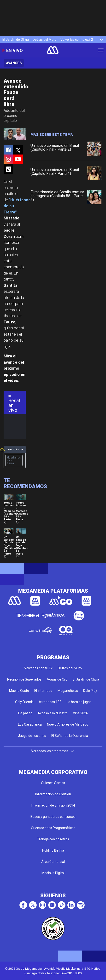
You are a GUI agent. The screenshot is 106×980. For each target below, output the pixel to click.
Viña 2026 (80, 713)
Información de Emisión (53, 794)
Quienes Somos (53, 783)
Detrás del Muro (45, 40)
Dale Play (90, 691)
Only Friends (24, 702)
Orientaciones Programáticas (53, 828)
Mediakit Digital (53, 873)
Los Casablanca (30, 724)
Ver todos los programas (53, 751)
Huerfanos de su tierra (14, 460)
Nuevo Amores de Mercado (68, 724)
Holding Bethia (53, 850)
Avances (14, 63)
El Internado (43, 691)
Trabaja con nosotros (53, 839)
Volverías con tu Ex (38, 668)
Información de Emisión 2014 (53, 805)
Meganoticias (68, 691)
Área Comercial (53, 862)
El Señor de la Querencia (70, 736)
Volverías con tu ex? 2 (77, 40)
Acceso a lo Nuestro (53, 713)
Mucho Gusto (19, 691)
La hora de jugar (79, 702)
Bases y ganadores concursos (53, 817)
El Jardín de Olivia (16, 40)
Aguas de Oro (57, 679)
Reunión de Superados (24, 679)
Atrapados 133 (50, 702)
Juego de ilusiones (32, 736)
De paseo (25, 713)
